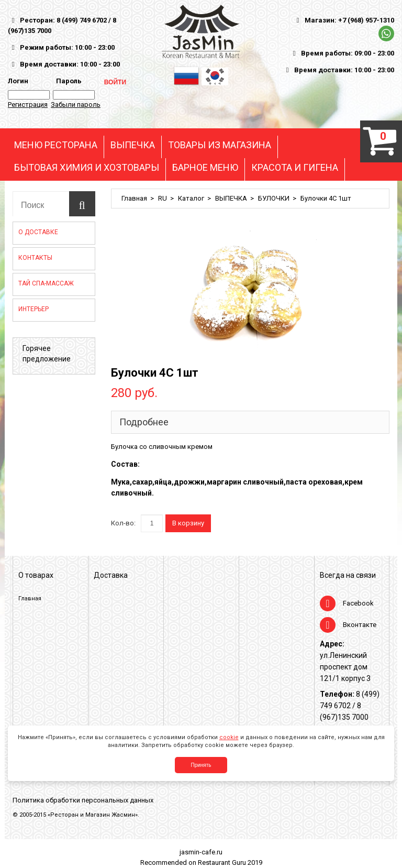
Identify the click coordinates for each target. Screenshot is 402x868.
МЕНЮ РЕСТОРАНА (56, 145)
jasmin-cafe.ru (201, 852)
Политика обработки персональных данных (83, 800)
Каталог (191, 198)
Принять (201, 765)
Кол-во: (123, 523)
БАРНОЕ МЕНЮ (205, 168)
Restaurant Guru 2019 (230, 862)
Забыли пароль (76, 105)
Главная (134, 198)
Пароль (67, 81)
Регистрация (28, 105)
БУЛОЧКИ (274, 198)
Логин (18, 81)
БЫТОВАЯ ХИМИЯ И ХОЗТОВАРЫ (87, 168)
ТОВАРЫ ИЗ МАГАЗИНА (220, 145)
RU (163, 198)
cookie (229, 737)
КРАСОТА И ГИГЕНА (295, 168)
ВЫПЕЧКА (133, 145)
